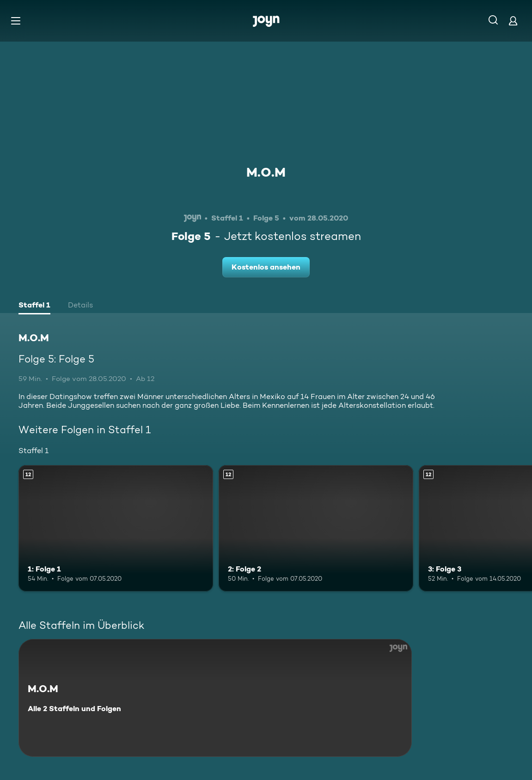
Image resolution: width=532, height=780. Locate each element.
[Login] (513, 21)
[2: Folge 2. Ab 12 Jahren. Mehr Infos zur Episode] (316, 528)
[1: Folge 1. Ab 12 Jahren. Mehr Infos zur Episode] (116, 528)
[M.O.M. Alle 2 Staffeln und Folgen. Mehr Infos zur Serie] (215, 698)
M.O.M (266, 172)
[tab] (34, 306)
